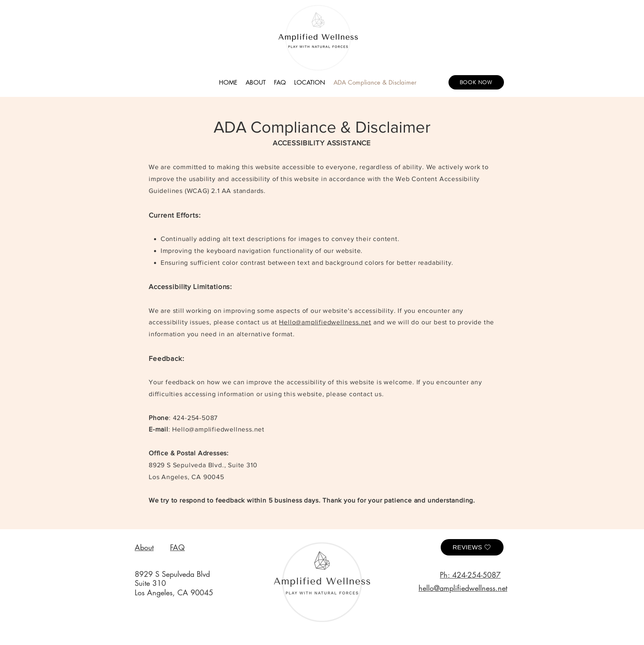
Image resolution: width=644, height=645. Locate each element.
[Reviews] (472, 547)
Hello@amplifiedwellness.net (325, 322)
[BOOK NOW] (476, 82)
